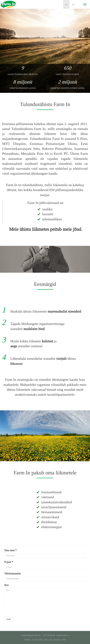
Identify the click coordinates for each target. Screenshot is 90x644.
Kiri (6, 585)
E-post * (9, 562)
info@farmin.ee (63, 635)
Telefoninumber (13, 574)
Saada (9, 619)
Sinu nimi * (10, 550)
